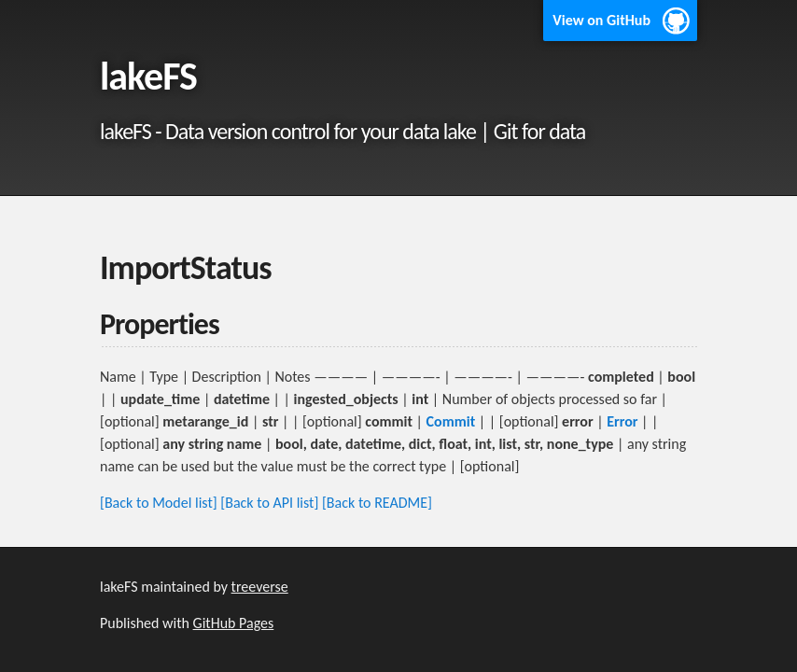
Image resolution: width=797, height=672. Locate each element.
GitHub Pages (234, 623)
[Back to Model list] (159, 503)
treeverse (260, 587)
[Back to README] (377, 503)
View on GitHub (601, 20)
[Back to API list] (269, 503)
